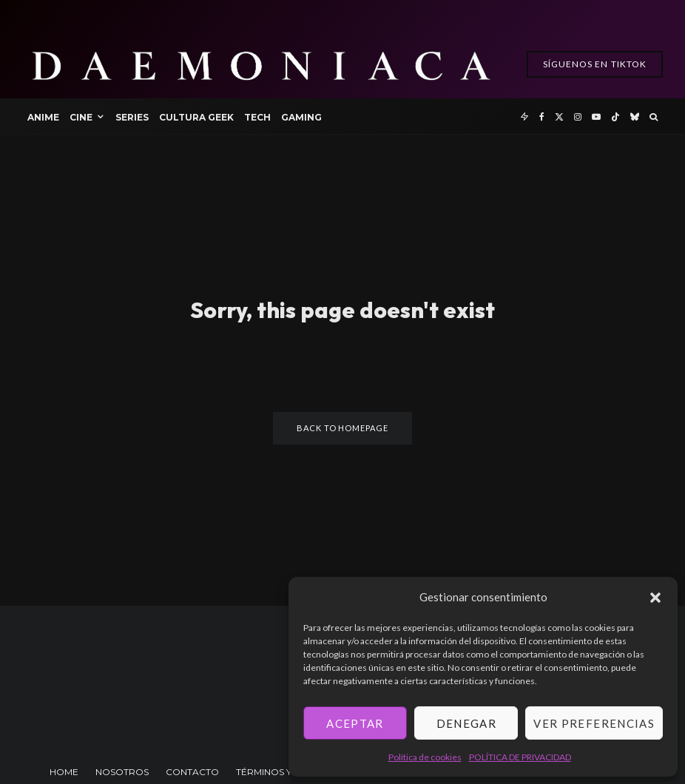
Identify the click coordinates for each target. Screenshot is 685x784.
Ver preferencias (594, 723)
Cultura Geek (196, 117)
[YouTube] (596, 116)
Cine (81, 117)
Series (132, 117)
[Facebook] (542, 116)
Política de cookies (425, 757)
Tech (257, 117)
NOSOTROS (122, 772)
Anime (43, 117)
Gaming (301, 117)
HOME (64, 772)
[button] (655, 598)
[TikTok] (615, 116)
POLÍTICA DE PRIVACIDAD (520, 757)
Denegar (466, 723)
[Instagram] (578, 116)
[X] (559, 116)
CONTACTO (192, 772)
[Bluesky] (635, 116)
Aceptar (355, 723)
